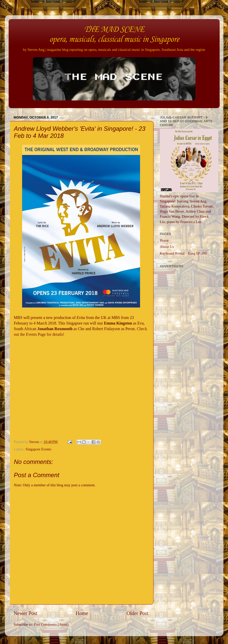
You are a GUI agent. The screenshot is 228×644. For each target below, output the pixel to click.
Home (82, 613)
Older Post (138, 613)
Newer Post (26, 613)
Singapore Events (38, 449)
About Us (167, 247)
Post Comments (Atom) (51, 624)
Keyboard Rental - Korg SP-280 (183, 253)
